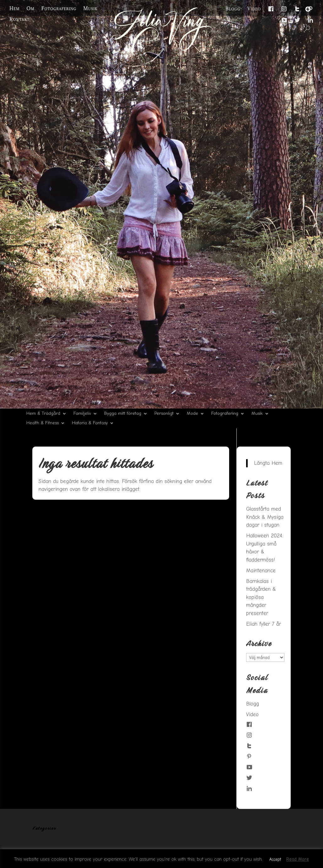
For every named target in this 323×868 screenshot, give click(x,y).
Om (31, 8)
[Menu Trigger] (308, 9)
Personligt (164, 414)
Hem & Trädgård (43, 414)
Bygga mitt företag (123, 414)
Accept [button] (275, 859)
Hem (15, 8)
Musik (90, 8)
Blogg (233, 9)
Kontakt (19, 19)
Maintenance (261, 571)
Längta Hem (268, 463)
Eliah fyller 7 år (264, 624)
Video (254, 9)
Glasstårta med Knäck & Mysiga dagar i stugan (265, 517)
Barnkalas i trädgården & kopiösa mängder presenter (261, 597)
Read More (298, 859)
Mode (192, 414)
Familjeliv (82, 414)
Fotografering (59, 8)
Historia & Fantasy (90, 423)
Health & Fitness (43, 423)
